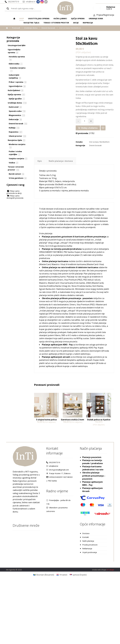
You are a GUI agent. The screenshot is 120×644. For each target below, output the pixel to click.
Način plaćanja (88, 603)
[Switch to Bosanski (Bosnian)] (44, 638)
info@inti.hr (52, 519)
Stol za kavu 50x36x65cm (99, 146)
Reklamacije (87, 611)
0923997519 (53, 515)
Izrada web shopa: (99, 633)
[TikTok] (46, 2)
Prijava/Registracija (105, 16)
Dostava (86, 596)
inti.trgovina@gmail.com (58, 523)
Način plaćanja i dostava (61, 165)
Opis (40, 165)
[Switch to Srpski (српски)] (78, 638)
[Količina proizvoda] (85, 124)
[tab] (39, 165)
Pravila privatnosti (90, 607)
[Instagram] (42, 2)
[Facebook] (38, 2)
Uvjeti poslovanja (90, 615)
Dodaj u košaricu (89, 131)
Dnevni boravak (95, 149)
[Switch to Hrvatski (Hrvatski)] (62, 638)
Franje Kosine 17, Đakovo (58, 526)
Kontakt (86, 600)
